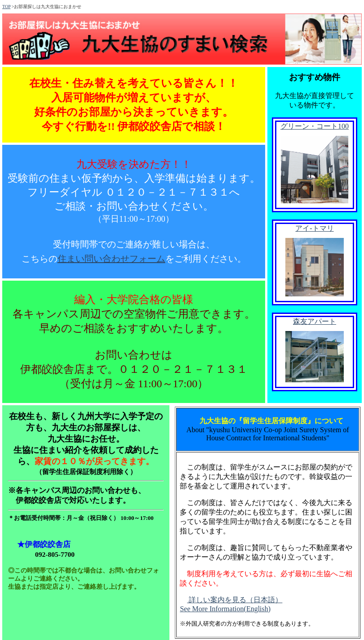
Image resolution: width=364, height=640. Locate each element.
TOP (6, 7)
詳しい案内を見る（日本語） (235, 600)
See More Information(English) (225, 609)
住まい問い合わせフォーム (111, 259)
